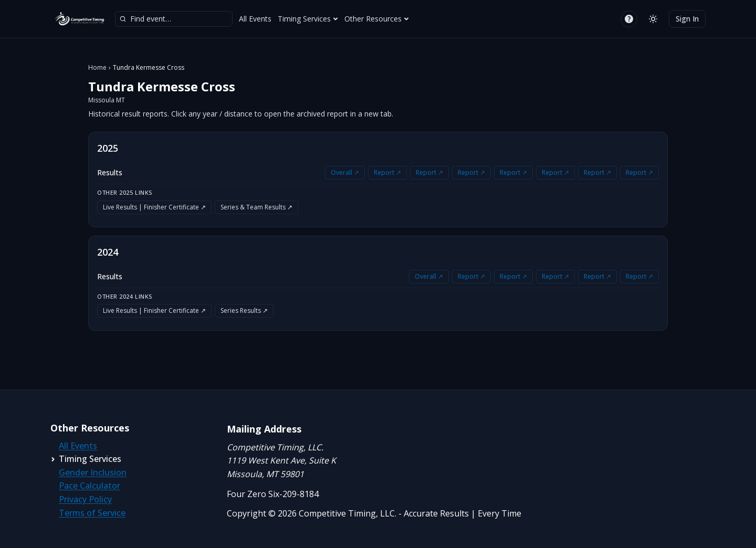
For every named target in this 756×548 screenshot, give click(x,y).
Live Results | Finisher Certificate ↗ (154, 207)
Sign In (687, 19)
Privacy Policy (85, 499)
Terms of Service (92, 513)
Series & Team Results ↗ (256, 207)
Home (97, 68)
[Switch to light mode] (653, 19)
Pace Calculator (90, 486)
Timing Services (308, 19)
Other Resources (377, 19)
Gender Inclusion (93, 472)
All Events (255, 19)
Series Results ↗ (244, 310)
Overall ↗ (345, 172)
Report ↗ (387, 172)
